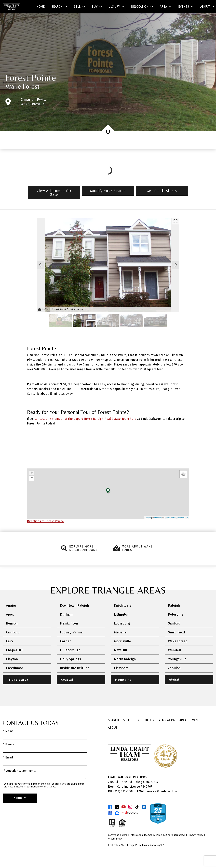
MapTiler (158, 527)
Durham (66, 624)
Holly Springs (71, 669)
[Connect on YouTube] (124, 817)
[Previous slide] (40, 275)
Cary (10, 651)
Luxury (149, 730)
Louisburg (122, 633)
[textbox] (72, 7)
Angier (11, 615)
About (113, 738)
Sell (126, 730)
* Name (8, 741)
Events (196, 730)
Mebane (120, 642)
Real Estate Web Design (123, 855)
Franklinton (69, 633)
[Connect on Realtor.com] (130, 823)
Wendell (174, 660)
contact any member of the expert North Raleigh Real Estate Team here (85, 428)
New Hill (121, 660)
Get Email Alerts (162, 200)
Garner (65, 651)
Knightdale (123, 615)
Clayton (12, 669)
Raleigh (174, 615)
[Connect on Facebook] (110, 817)
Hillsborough (70, 660)
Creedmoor (15, 678)
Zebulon (174, 678)
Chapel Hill (15, 660)
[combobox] (70, 7)
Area (183, 730)
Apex (10, 624)
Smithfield (177, 642)
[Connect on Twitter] (117, 817)
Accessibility (115, 849)
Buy (137, 730)
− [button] (32, 488)
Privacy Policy (195, 845)
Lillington (122, 624)
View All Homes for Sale (54, 202)
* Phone (9, 754)
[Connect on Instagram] (130, 817)
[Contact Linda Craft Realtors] (158, 7)
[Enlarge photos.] (175, 231)
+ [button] (32, 483)
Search (126, 7)
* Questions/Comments (20, 781)
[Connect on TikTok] (137, 817)
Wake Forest (22, 96)
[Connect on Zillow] (117, 823)
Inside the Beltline (75, 678)
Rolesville (176, 624)
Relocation (167, 730)
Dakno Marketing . (153, 855)
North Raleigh (125, 669)
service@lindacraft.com (158, 802)
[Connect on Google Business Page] (110, 823)
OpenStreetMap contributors (176, 527)
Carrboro (13, 642)
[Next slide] (176, 275)
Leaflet (148, 527)
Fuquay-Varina (71, 642)
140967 (147, 797)
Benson (12, 633)
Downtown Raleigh (75, 615)
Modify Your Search (108, 200)
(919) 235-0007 (121, 802)
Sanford (174, 633)
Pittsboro (121, 678)
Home (41, 19)
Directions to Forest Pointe (45, 531)
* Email (8, 768)
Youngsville (177, 669)
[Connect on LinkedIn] (144, 817)
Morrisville (123, 651)
